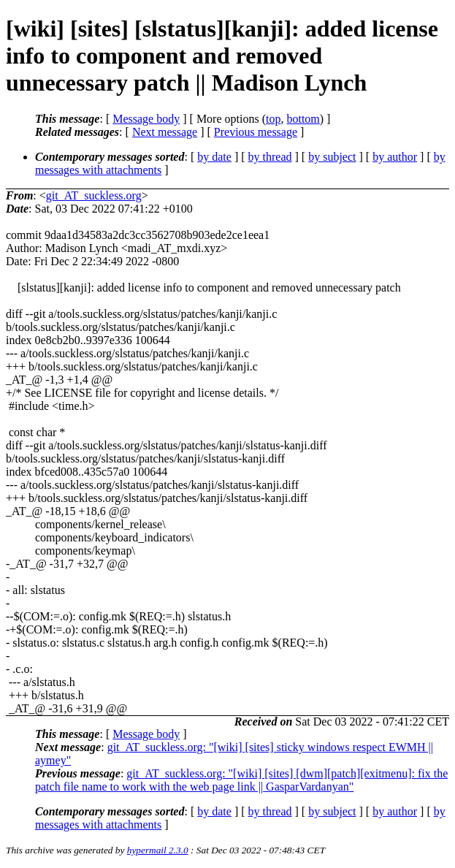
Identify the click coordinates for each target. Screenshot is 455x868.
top (273, 119)
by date (214, 157)
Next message (165, 132)
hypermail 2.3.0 (158, 850)
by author (395, 157)
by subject (332, 157)
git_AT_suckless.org (94, 195)
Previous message (256, 132)
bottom (303, 119)
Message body (146, 119)
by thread (270, 157)
